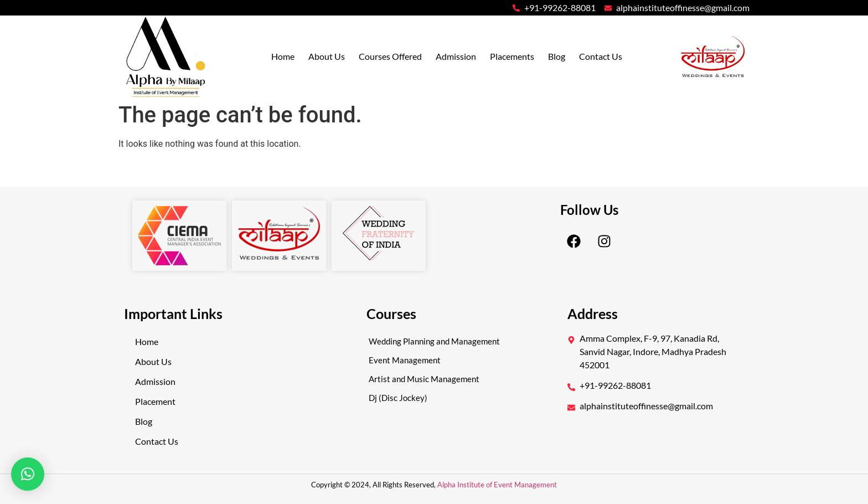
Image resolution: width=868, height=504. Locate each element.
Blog (557, 56)
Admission (456, 56)
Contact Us (601, 56)
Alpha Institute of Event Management (496, 485)
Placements (512, 56)
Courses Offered (390, 56)
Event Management (405, 360)
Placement (155, 401)
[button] (28, 474)
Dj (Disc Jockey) (398, 398)
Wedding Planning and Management (434, 341)
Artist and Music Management (424, 379)
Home (283, 56)
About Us (327, 56)
